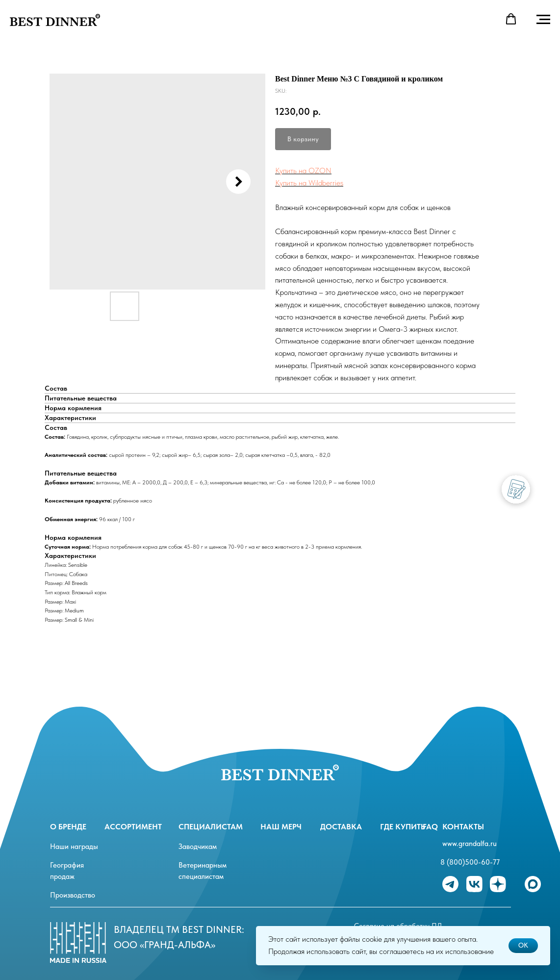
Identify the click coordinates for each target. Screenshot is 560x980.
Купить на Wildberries (309, 183)
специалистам (211, 827)
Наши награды (74, 847)
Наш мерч (281, 827)
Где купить (403, 827)
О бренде (68, 827)
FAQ (430, 827)
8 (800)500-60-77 (470, 862)
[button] (511, 19)
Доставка (341, 827)
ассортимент (133, 827)
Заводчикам (198, 847)
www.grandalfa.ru (470, 844)
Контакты (463, 827)
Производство (73, 895)
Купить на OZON (303, 171)
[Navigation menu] (543, 20)
